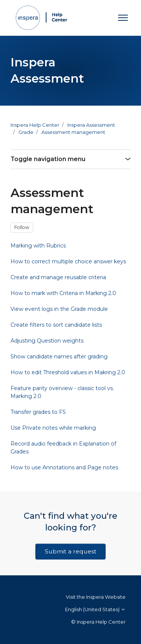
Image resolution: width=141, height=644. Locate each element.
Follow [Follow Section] (22, 227)
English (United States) (95, 609)
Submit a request (71, 551)
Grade (26, 132)
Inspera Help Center (35, 125)
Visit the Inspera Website (96, 597)
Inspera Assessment (91, 125)
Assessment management (73, 132)
